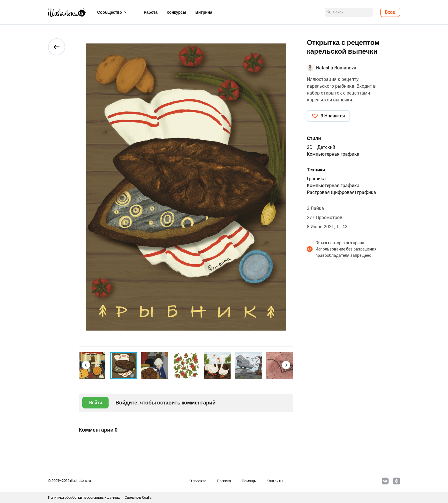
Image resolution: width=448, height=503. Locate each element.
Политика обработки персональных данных (84, 497)
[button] (86, 365)
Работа (151, 12)
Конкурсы (176, 12)
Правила (224, 481)
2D (310, 147)
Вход (390, 12)
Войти (96, 403)
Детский (326, 147)
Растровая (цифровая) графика (341, 192)
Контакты (275, 481)
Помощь (249, 481)
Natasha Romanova (336, 68)
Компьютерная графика (333, 154)
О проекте (198, 481)
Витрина (204, 12)
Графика (316, 179)
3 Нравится (333, 116)
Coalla (147, 497)
